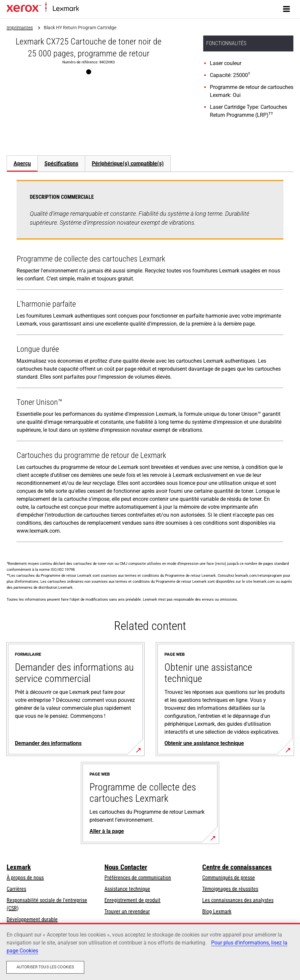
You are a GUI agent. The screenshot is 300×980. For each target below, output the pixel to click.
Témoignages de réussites (230, 889)
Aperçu (22, 163)
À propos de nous (25, 878)
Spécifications (61, 163)
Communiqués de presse (229, 878)
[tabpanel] (150, 362)
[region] (150, 951)
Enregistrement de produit (132, 900)
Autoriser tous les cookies (45, 967)
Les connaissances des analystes (238, 900)
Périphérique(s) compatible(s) (128, 163)
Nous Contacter (126, 867)
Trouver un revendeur (127, 911)
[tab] (22, 163)
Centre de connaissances (237, 867)
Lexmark (19, 867)
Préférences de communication (138, 878)
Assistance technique (127, 889)
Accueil (85, 9)
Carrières (16, 889)
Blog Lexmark (217, 911)
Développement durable (32, 919)
